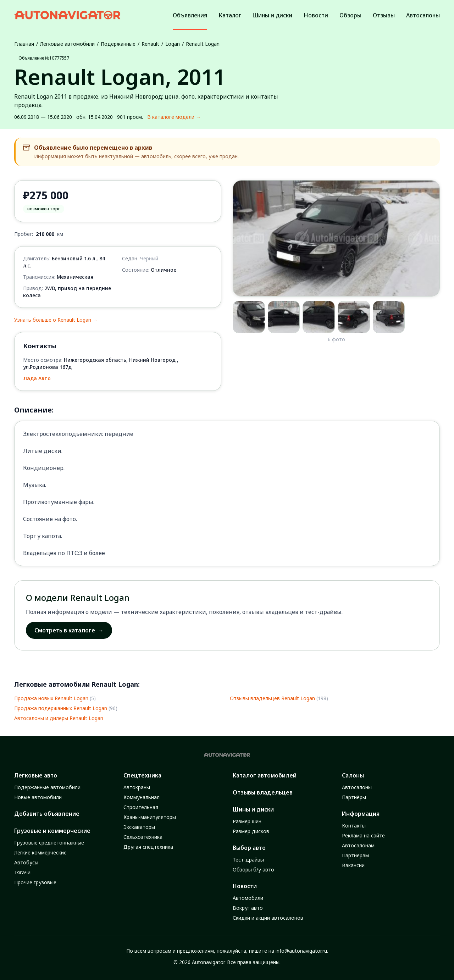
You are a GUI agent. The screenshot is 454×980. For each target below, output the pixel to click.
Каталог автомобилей (265, 775)
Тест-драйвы (248, 860)
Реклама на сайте (363, 835)
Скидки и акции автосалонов (268, 918)
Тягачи (22, 872)
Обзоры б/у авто (253, 870)
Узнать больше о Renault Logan (56, 320)
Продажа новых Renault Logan (51, 698)
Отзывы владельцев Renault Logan (272, 698)
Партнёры (354, 797)
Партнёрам (355, 855)
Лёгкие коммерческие (40, 852)
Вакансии (353, 865)
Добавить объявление (47, 814)
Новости (245, 886)
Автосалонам (358, 845)
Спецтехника (142, 775)
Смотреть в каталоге (69, 630)
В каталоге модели (174, 117)
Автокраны (137, 787)
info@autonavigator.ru (301, 951)
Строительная (141, 807)
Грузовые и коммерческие (52, 831)
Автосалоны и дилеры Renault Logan (59, 718)
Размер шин (247, 821)
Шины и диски (253, 809)
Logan (173, 44)
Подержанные (118, 44)
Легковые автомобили (67, 44)
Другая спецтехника (148, 847)
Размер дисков (251, 831)
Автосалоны (357, 787)
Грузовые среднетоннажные (49, 843)
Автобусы (26, 862)
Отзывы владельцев (263, 792)
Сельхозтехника (143, 837)
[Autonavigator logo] (67, 15)
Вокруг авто (248, 908)
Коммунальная (142, 797)
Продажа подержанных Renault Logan (61, 708)
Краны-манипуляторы (150, 817)
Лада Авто (37, 378)
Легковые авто (36, 775)
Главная (24, 44)
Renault (150, 44)
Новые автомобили (38, 797)
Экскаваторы (139, 827)
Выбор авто (249, 848)
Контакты (354, 826)
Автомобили (248, 898)
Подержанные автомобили (47, 787)
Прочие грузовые (35, 882)
